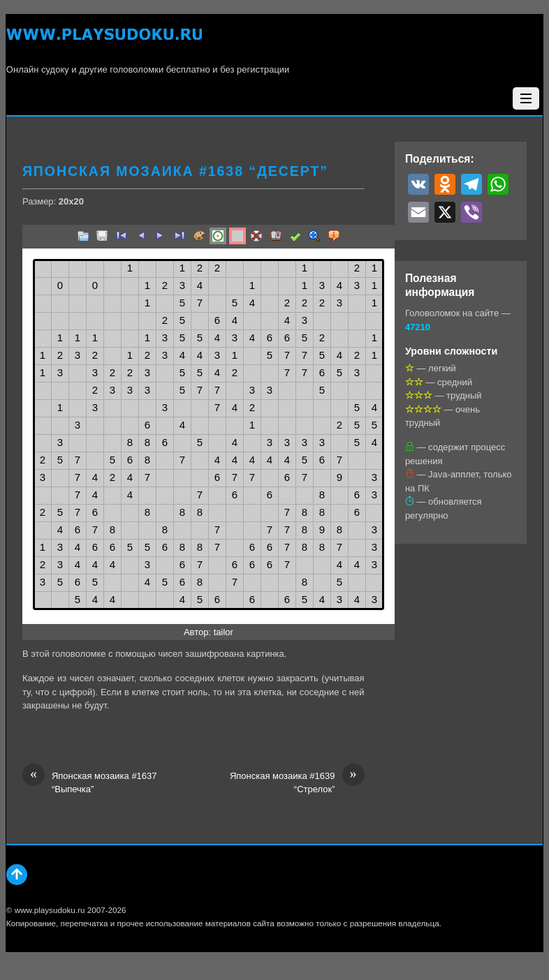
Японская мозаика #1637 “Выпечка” (90, 782)
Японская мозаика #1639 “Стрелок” (297, 782)
